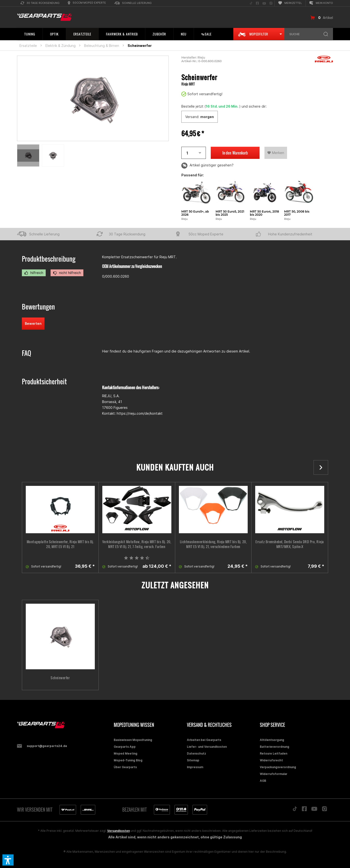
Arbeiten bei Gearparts (204, 740)
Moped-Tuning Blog (128, 760)
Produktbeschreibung (49, 259)
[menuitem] (40, 3)
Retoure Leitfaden (274, 753)
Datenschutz (197, 753)
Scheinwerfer (60, 678)
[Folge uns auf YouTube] (264, 3)
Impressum (195, 767)
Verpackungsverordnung (278, 767)
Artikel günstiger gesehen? (207, 166)
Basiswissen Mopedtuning (133, 740)
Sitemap (193, 760)
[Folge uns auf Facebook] (257, 3)
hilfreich (34, 273)
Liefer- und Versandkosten (207, 747)
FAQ (26, 353)
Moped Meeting (126, 753)
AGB (263, 781)
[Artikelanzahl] (194, 153)
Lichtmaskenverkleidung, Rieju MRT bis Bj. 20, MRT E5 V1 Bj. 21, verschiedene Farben (213, 544)
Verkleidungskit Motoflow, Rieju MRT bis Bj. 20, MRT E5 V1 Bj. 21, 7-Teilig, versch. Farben (137, 544)
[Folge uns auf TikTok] (251, 3)
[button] (8, 860)
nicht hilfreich (67, 273)
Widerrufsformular (274, 774)
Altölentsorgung (272, 740)
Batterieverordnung (275, 747)
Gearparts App (125, 747)
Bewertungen (38, 307)
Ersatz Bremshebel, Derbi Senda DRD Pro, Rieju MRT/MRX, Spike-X (290, 544)
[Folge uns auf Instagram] (271, 3)
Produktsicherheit (44, 382)
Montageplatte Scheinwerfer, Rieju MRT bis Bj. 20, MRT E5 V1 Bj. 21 (60, 544)
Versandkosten (118, 831)
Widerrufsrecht (271, 760)
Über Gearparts (125, 767)
